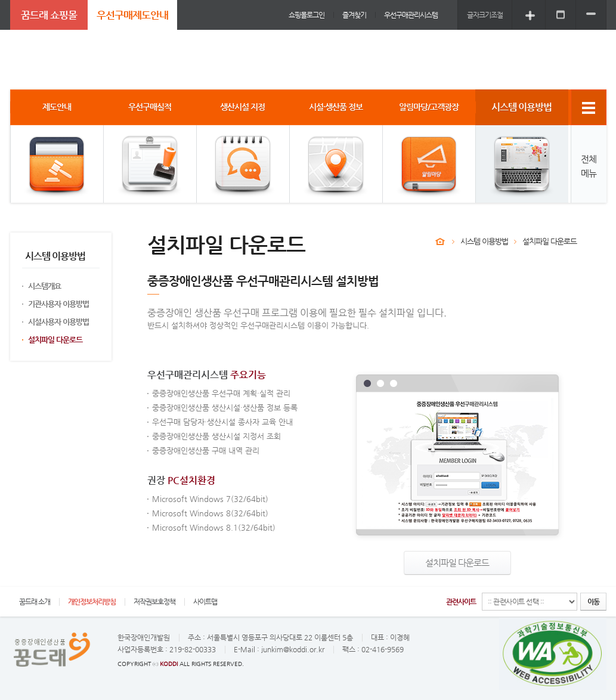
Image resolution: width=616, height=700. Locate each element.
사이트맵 (205, 602)
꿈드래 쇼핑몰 (49, 15)
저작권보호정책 (154, 602)
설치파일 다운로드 (55, 340)
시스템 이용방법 (484, 241)
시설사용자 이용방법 (58, 322)
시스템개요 (44, 286)
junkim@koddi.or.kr (293, 649)
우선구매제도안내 (132, 15)
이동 (593, 602)
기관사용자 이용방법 (58, 304)
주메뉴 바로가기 (0, 0)
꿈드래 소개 (35, 602)
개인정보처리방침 (92, 602)
